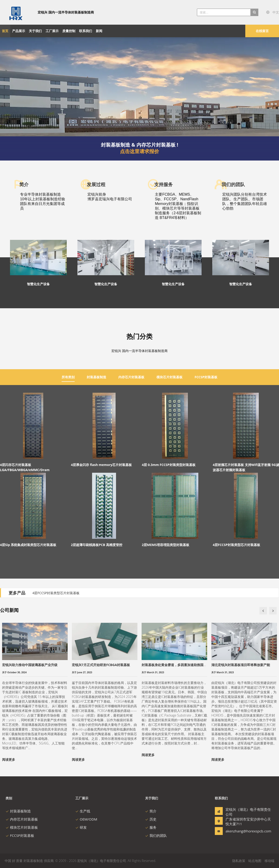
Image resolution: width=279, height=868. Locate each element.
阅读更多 (9, 759)
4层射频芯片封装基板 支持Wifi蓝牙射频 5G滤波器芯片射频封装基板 (246, 467)
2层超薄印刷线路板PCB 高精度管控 (97, 545)
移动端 (269, 861)
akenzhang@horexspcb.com (240, 831)
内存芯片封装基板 (22, 819)
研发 (81, 827)
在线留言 (262, 31)
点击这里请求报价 (139, 151)
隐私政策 (239, 861)
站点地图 (255, 861)
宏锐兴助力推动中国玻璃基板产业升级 (30, 665)
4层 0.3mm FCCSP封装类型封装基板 (169, 465)
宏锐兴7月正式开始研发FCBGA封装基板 (101, 665)
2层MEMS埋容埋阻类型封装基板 (166, 545)
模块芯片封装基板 (22, 827)
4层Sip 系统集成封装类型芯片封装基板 (28, 545)
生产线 (83, 811)
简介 (151, 811)
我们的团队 (156, 835)
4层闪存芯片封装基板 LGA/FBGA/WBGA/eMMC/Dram (25, 467)
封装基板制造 (18, 811)
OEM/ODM (86, 819)
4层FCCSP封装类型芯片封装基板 (236, 545)
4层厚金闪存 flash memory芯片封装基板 (101, 465)
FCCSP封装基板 (20, 835)
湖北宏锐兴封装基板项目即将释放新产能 (241, 665)
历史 (151, 819)
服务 (151, 827)
